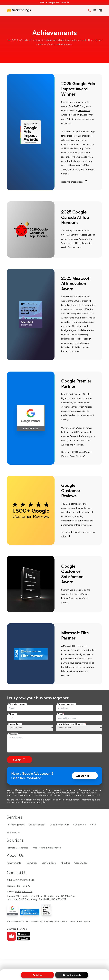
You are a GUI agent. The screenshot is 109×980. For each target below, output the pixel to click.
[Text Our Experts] (72, 975)
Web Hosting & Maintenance (47, 848)
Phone (13, 714)
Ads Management (15, 825)
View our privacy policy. (35, 802)
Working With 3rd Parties (65, 921)
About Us (65, 863)
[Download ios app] (24, 934)
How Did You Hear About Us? (72, 724)
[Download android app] (24, 938)
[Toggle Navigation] (101, 10)
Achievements (14, 863)
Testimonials (31, 863)
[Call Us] (37, 975)
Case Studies (81, 863)
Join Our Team (49, 863)
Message (13, 734)
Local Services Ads (59, 825)
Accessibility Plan (83, 921)
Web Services (14, 832)
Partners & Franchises (17, 848)
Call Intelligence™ (37, 825)
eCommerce (79, 825)
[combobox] (10, 718)
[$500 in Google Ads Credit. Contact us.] (55, 3)
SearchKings (14, 921)
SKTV (93, 825)
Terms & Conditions (33, 921)
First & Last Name (18, 704)
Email (61, 714)
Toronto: (19, 886)
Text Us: (19, 891)
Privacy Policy (48, 921)
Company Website (67, 704)
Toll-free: (20, 880)
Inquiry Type (15, 724)
